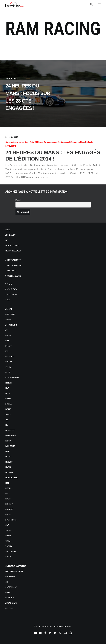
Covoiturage (11, 587)
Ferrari (9, 383)
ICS (8, 300)
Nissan (8, 488)
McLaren (9, 472)
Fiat (7, 388)
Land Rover (10, 446)
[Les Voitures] (15, 4)
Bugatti (9, 346)
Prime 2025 (10, 598)
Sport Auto (29, 142)
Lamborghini (11, 436)
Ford (8, 393)
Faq (7, 240)
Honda (8, 399)
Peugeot (9, 504)
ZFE (7, 582)
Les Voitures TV (14, 260)
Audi (7, 330)
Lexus (8, 451)
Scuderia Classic (14, 276)
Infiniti (8, 409)
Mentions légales (13, 251)
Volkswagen (11, 552)
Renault (9, 515)
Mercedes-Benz (12, 478)
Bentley (9, 335)
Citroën (9, 362)
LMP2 (8, 146)
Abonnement (11, 235)
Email (18, 200)
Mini (7, 483)
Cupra (8, 367)
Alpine (8, 320)
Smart (8, 536)
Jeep (7, 420)
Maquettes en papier (14, 571)
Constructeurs (12, 142)
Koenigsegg (10, 430)
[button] (99, 4)
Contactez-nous (12, 246)
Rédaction (90, 142)
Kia (7, 425)
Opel (7, 494)
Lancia (8, 441)
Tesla (8, 541)
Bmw (7, 341)
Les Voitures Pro (14, 265)
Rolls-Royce (11, 520)
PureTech (9, 608)
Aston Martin (58, 142)
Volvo (8, 557)
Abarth (9, 309)
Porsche (9, 509)
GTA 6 (10, 284)
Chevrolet (10, 357)
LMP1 (14, 146)
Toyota (9, 546)
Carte (8, 230)
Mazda (8, 467)
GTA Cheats (12, 289)
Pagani (8, 499)
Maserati (9, 462)
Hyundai (9, 404)
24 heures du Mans (43, 142)
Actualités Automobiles (74, 142)
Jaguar (8, 415)
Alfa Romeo (10, 314)
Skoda (8, 530)
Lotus (21, 142)
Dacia (8, 372)
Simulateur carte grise (16, 566)
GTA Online (12, 295)
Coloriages (10, 577)
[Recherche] (90, 4)
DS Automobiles (12, 378)
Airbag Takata (11, 603)
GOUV (8, 593)
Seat (7, 525)
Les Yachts (12, 271)
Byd (7, 351)
